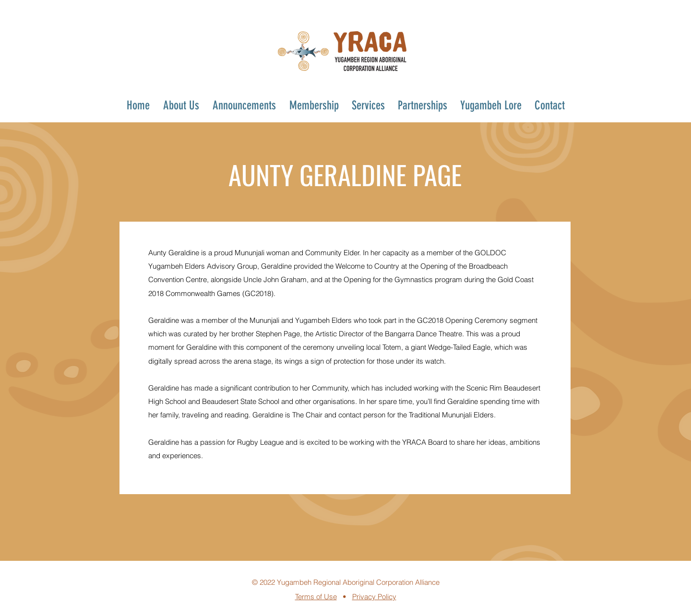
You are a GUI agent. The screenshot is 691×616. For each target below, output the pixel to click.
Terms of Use (316, 597)
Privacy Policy (374, 597)
